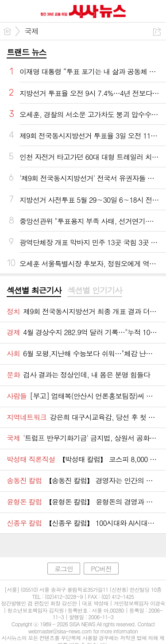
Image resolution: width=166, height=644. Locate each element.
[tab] (34, 291)
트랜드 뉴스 (27, 52)
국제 (31, 31)
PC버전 (101, 569)
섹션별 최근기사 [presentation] (34, 290)
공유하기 (157, 32)
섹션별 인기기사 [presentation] (95, 290)
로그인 (64, 569)
